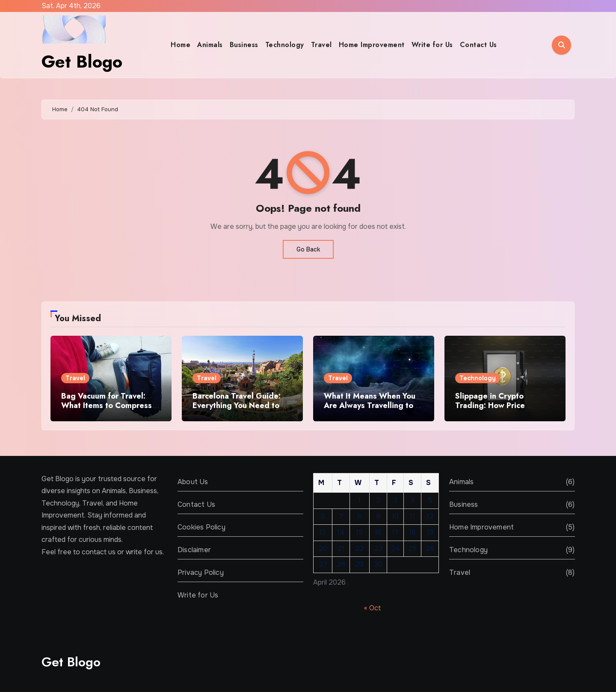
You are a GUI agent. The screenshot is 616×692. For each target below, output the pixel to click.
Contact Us (478, 45)
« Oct (372, 608)
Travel (321, 45)
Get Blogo (82, 62)
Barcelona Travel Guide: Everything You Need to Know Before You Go (237, 405)
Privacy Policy (201, 572)
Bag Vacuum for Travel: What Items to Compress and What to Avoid (107, 405)
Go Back (308, 249)
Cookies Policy (201, 527)
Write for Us (432, 45)
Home (181, 45)
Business (244, 45)
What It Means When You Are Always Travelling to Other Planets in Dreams (370, 405)
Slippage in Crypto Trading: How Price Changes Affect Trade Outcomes (496, 410)
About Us (193, 482)
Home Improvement (372, 45)
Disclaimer (194, 550)
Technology (285, 45)
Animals (210, 45)
